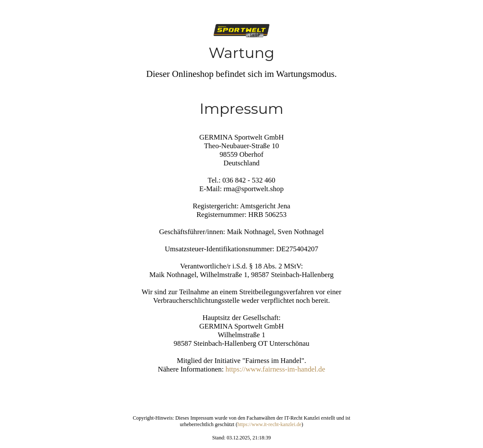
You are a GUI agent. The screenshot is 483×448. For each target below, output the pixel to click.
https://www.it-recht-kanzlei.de (269, 424)
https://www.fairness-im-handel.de (275, 369)
